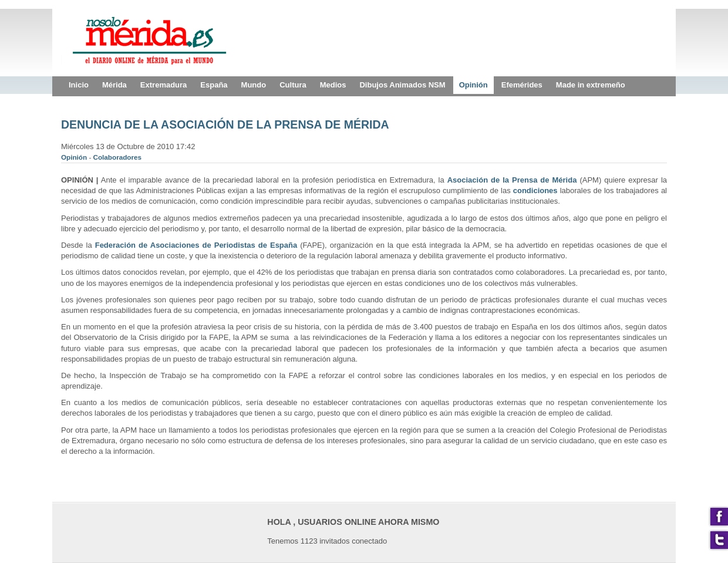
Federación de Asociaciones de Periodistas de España (196, 245)
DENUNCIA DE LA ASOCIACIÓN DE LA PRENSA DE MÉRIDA (225, 124)
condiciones (535, 191)
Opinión (75, 157)
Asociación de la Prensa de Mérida (512, 180)
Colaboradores (117, 157)
